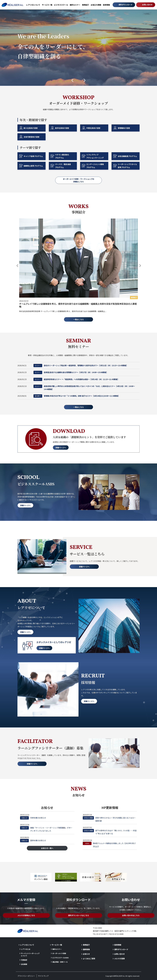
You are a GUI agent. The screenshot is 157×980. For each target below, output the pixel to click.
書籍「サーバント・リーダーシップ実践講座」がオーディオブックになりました (46, 829)
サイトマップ (43, 976)
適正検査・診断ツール (60, 962)
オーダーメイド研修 (59, 953)
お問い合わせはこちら (131, 915)
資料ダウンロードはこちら (78, 915)
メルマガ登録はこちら (26, 915)
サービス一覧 (47, 5)
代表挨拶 (24, 960)
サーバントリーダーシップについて (30, 955)
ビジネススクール (61, 5)
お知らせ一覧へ (47, 848)
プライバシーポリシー (26, 976)
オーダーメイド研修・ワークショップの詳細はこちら (79, 180)
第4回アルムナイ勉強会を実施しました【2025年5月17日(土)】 (109, 845)
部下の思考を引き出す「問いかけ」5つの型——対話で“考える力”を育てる (110, 832)
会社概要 (24, 964)
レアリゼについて (33, 5)
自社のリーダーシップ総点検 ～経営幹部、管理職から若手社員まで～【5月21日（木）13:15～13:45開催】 (81, 366)
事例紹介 (85, 5)
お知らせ (86, 954)
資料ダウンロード (125, 5)
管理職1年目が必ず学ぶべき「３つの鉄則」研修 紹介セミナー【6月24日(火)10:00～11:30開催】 (76, 396)
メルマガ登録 (119, 959)
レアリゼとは (26, 949)
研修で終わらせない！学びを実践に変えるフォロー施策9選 (109, 819)
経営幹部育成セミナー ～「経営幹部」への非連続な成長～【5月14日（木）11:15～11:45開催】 (76, 379)
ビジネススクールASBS (61, 958)
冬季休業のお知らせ (33, 818)
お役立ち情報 (96, 5)
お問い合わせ (147, 5)
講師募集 (86, 949)
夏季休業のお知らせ (33, 841)
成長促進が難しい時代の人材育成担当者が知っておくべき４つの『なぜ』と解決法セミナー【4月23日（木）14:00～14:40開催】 (84, 388)
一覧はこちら (78, 319)
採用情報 (106, 5)
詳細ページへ (61, 448)
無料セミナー (75, 5)
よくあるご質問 (89, 959)
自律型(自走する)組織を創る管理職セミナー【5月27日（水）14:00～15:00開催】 (71, 372)
